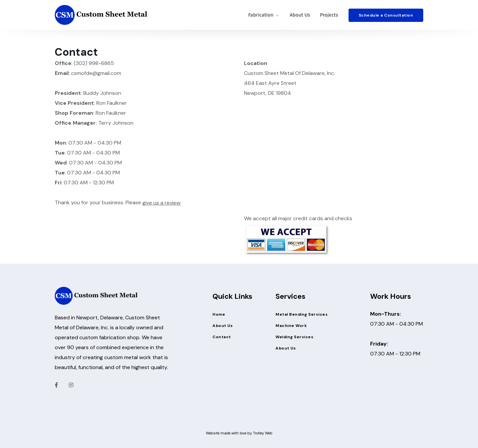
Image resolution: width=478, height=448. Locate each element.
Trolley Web (263, 433)
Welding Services (294, 337)
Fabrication (263, 15)
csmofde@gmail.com (96, 73)
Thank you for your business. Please (118, 203)
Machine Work (291, 326)
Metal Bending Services (302, 314)
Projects (329, 15)
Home (219, 314)
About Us (300, 15)
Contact (222, 337)
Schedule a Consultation (386, 15)
